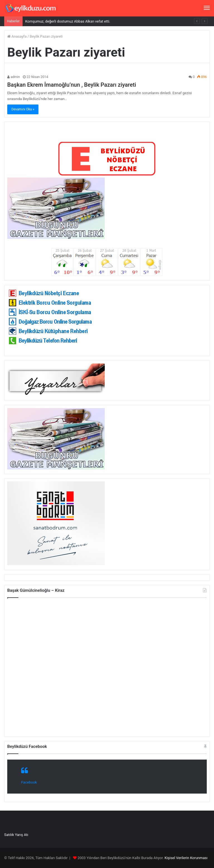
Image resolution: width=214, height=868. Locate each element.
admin (14, 77)
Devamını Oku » (23, 109)
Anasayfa (17, 36)
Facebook (29, 782)
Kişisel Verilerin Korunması (186, 858)
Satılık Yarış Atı (16, 835)
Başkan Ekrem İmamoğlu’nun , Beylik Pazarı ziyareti (72, 85)
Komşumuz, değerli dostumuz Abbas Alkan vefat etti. (68, 21)
